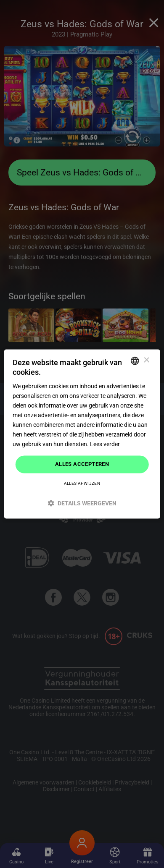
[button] (82, 503)
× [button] (146, 360)
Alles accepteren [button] (82, 464)
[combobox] (135, 361)
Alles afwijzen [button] (82, 484)
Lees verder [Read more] (105, 444)
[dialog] (82, 434)
